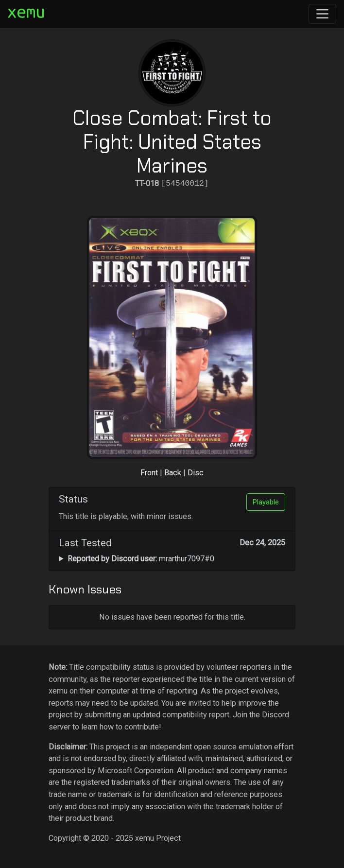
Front (149, 473)
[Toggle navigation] (322, 14)
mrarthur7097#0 (141, 559)
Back (173, 473)
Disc (196, 473)
